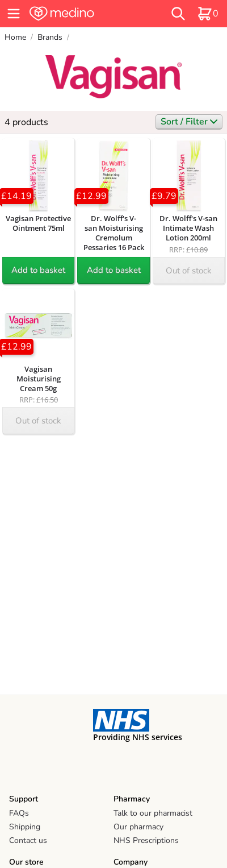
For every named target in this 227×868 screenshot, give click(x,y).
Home (15, 37)
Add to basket (38, 270)
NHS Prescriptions (146, 840)
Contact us (28, 840)
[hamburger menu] (14, 14)
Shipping (25, 827)
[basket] (208, 14)
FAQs (19, 813)
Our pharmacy (138, 827)
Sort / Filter (189, 122)
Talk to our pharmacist (153, 813)
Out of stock (189, 271)
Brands (50, 37)
